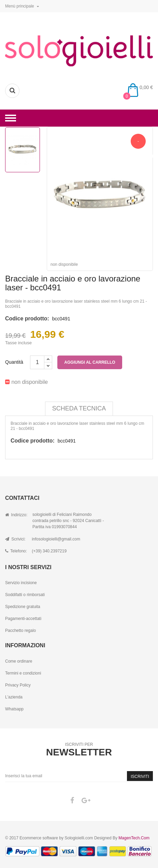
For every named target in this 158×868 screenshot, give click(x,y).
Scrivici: (15, 539)
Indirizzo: (16, 515)
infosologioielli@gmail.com (56, 539)
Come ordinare (19, 661)
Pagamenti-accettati (23, 619)
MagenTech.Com (134, 838)
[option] (23, 150)
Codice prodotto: (27, 319)
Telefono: (16, 551)
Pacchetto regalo (20, 631)
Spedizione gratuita (23, 607)
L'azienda (14, 697)
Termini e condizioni (23, 673)
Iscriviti (140, 777)
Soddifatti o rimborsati (25, 595)
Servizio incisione (21, 583)
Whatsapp (14, 709)
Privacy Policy (18, 685)
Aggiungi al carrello (90, 362)
